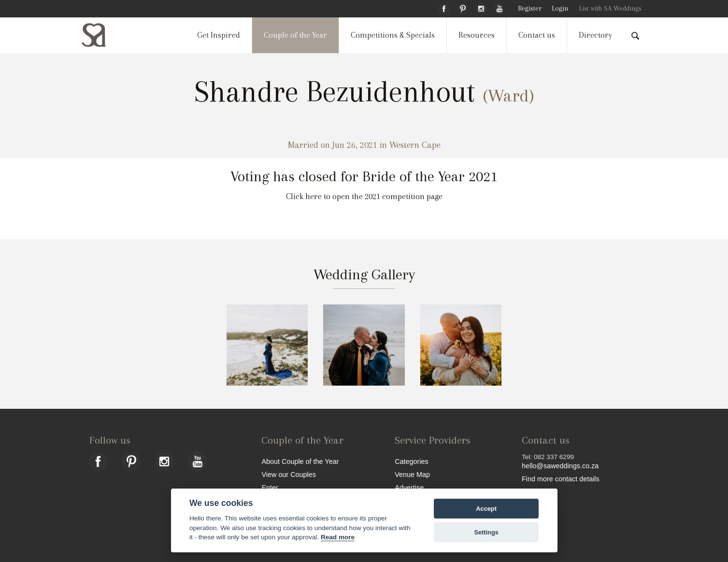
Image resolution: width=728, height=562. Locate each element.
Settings (486, 532)
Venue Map (412, 474)
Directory (595, 35)
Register (530, 8)
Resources (477, 35)
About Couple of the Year (300, 461)
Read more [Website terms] (338, 537)
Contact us (537, 35)
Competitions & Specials (393, 35)
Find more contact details (561, 479)
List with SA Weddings (610, 8)
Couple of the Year (295, 35)
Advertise (409, 487)
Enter (270, 487)
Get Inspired (219, 35)
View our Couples (289, 474)
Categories (412, 461)
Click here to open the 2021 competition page (364, 196)
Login (560, 8)
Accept (486, 509)
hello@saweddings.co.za (560, 466)
